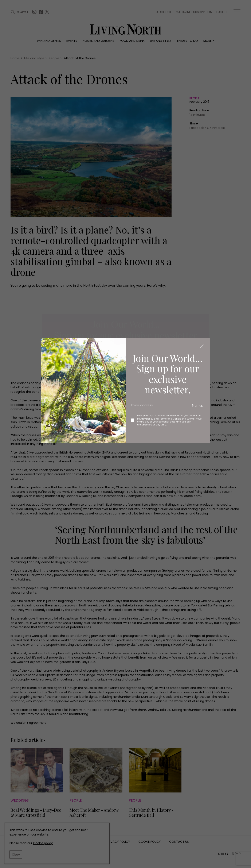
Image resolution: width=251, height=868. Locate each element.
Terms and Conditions (173, 419)
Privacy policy (145, 419)
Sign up (198, 405)
